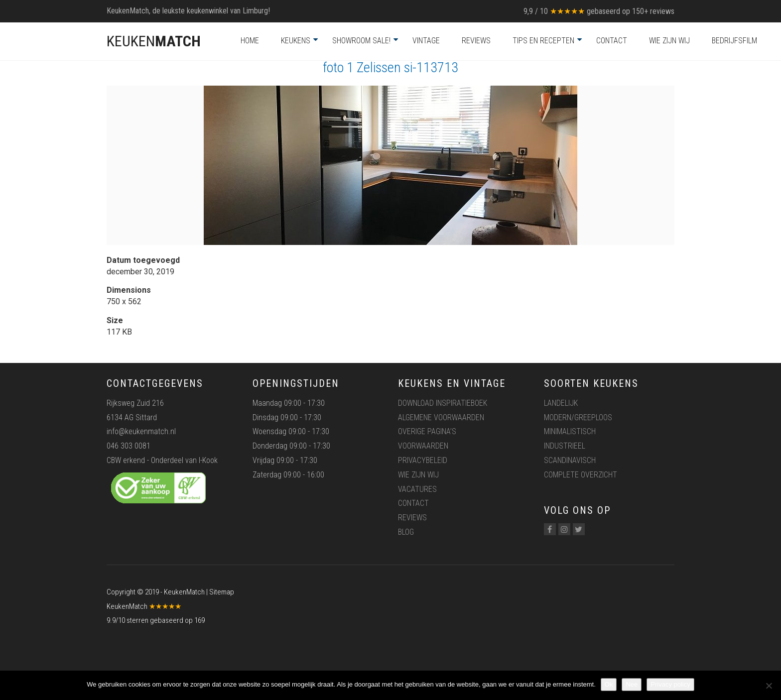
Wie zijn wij (669, 41)
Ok (609, 684)
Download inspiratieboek (443, 403)
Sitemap (222, 592)
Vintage (426, 41)
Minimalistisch (570, 431)
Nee (632, 684)
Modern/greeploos (578, 417)
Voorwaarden (423, 446)
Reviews (476, 41)
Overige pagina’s (427, 431)
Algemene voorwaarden (441, 417)
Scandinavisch (570, 460)
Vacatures (417, 489)
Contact (612, 41)
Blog (406, 532)
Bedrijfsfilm (734, 41)
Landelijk (561, 403)
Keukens (296, 41)
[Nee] (769, 686)
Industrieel (565, 446)
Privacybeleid (423, 460)
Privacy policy (670, 684)
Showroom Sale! (361, 41)
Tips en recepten (543, 41)
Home (250, 41)
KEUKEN (154, 41)
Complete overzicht (581, 475)
